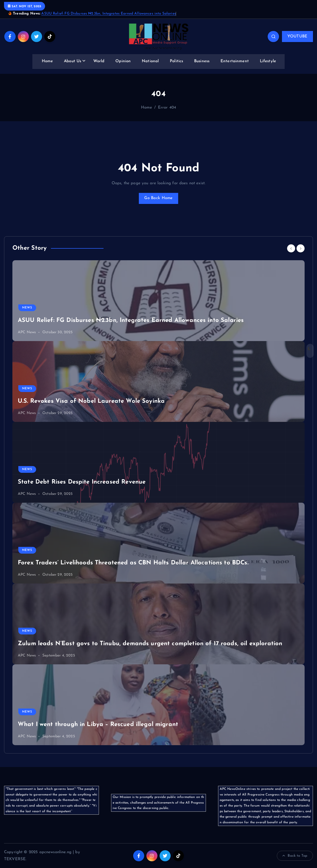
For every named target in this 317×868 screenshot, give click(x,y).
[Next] (301, 248)
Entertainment (235, 61)
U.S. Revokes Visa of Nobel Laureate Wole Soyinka (91, 401)
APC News (27, 332)
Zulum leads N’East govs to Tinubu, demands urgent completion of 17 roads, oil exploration (150, 644)
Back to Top (295, 856)
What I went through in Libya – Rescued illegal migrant (98, 725)
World (99, 61)
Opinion (123, 61)
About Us (73, 61)
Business (202, 61)
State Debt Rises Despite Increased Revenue (82, 482)
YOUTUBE (297, 37)
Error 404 (167, 108)
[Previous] (291, 248)
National (150, 61)
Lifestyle (268, 61)
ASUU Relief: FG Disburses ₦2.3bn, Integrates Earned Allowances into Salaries (108, 14)
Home (47, 61)
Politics (176, 61)
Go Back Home (158, 198)
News (27, 308)
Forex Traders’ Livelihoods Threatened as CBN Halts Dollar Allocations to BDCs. (133, 563)
